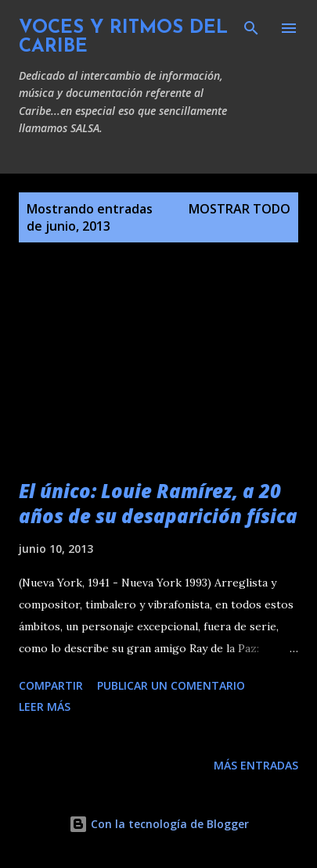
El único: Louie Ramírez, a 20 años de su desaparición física (158, 503)
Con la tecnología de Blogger (159, 824)
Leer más (45, 707)
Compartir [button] (51, 685)
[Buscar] (251, 28)
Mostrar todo (240, 209)
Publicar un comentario (171, 685)
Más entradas (256, 765)
